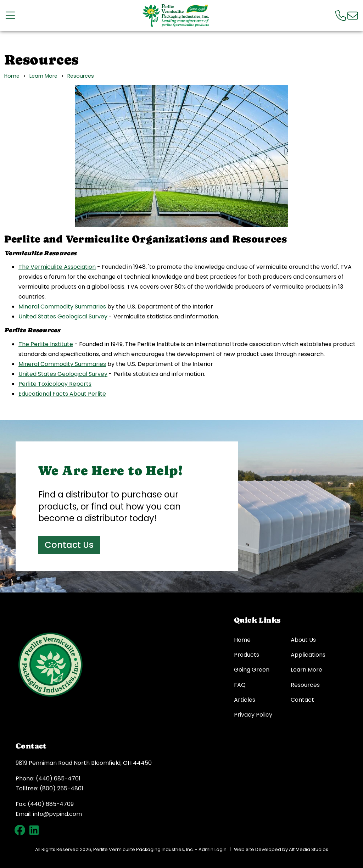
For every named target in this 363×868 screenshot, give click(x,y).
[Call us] (341, 15)
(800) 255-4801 (62, 788)
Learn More (43, 76)
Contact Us (69, 545)
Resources (81, 76)
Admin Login (213, 849)
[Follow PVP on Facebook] (20, 830)
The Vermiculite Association (57, 267)
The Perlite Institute (46, 344)
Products (247, 655)
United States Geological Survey (63, 316)
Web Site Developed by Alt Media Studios (281, 849)
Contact (302, 700)
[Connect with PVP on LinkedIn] (34, 830)
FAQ (240, 685)
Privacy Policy (253, 715)
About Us (303, 640)
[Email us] (353, 15)
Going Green (252, 670)
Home (12, 76)
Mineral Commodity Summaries (62, 307)
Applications (308, 655)
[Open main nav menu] (10, 15)
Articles (245, 700)
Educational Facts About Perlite (62, 394)
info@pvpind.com (57, 814)
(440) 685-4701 (58, 778)
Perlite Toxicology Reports (55, 384)
